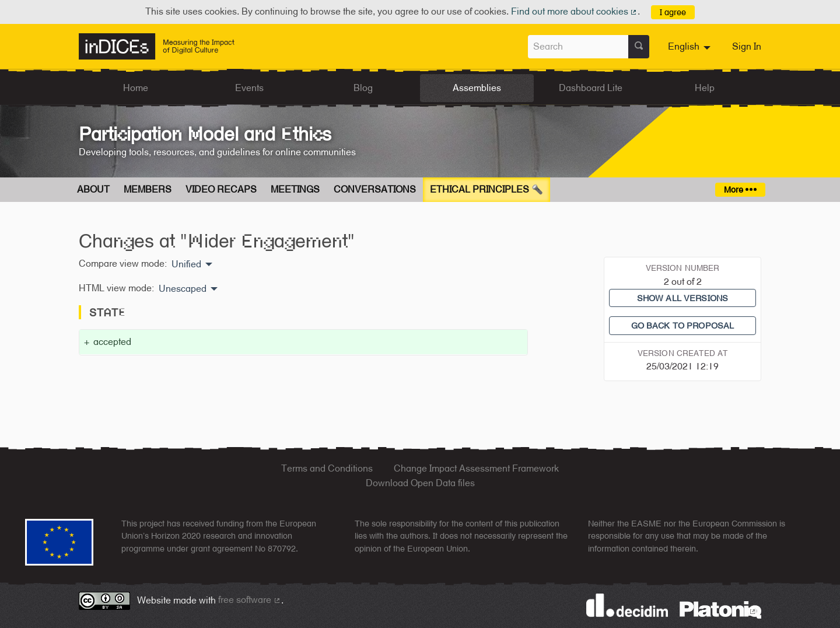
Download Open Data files (420, 483)
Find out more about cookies (575, 11)
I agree (673, 12)
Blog (363, 88)
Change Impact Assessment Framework (476, 468)
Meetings (295, 189)
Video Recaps (221, 189)
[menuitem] (691, 47)
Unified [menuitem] (186, 264)
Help (705, 88)
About (93, 189)
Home (136, 88)
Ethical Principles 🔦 (487, 189)
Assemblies (477, 88)
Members (148, 189)
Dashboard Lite (591, 88)
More (740, 189)
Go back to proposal (683, 325)
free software (250, 600)
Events (249, 88)
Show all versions (682, 298)
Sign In (747, 46)
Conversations (375, 189)
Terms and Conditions (327, 468)
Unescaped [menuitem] (183, 289)
